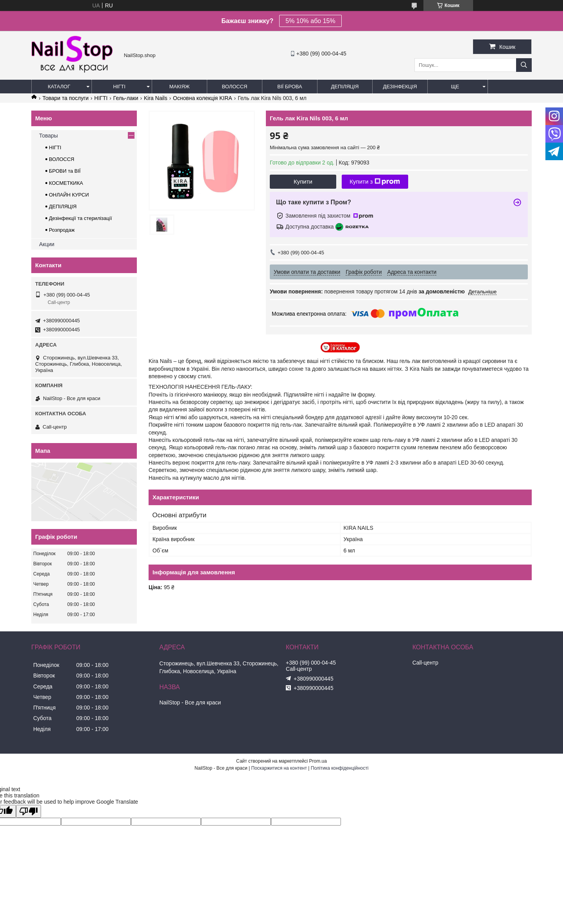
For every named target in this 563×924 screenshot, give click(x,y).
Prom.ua (318, 761)
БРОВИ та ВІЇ (65, 171)
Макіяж (179, 87)
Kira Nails (156, 98)
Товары (48, 136)
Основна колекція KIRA (202, 98)
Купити (303, 181)
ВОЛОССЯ (62, 159)
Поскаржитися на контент (279, 768)
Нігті (119, 87)
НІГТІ (101, 98)
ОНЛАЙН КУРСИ (69, 195)
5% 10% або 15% (310, 21)
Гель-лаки (126, 98)
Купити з (375, 182)
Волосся (234, 87)
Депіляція (345, 87)
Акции (47, 244)
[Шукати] (524, 65)
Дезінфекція (400, 87)
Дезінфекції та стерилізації (80, 218)
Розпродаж (62, 230)
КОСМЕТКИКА (66, 183)
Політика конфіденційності (340, 768)
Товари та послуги (65, 98)
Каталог (59, 87)
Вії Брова (290, 87)
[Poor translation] (29, 811)
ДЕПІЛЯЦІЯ (63, 206)
